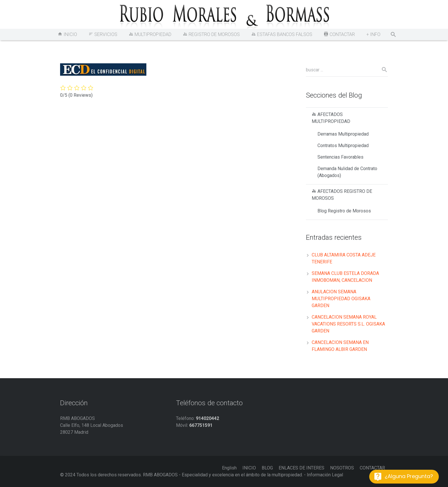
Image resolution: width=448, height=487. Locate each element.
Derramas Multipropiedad (343, 134)
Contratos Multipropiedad (343, 145)
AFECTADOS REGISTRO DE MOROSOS (342, 195)
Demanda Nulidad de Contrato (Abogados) (347, 172)
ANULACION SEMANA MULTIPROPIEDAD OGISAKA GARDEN (341, 299)
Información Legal (325, 475)
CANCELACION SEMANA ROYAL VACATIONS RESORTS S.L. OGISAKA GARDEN (348, 324)
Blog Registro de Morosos (344, 211)
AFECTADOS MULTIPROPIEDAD (331, 118)
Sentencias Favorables (340, 157)
